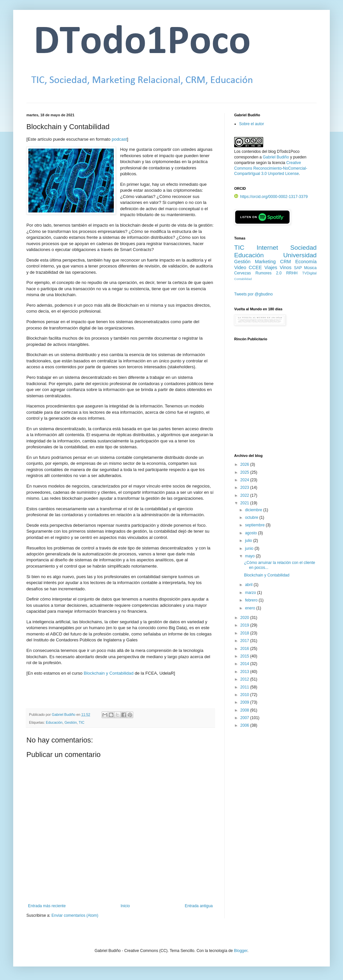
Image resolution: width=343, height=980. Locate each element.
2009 (245, 702)
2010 (245, 695)
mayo (250, 556)
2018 (245, 633)
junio (250, 548)
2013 (245, 672)
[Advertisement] (275, 401)
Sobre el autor (251, 124)
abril (249, 585)
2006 (245, 725)
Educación (54, 722)
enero (251, 608)
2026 (245, 464)
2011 (245, 687)
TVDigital (309, 273)
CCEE (255, 267)
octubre (252, 518)
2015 (245, 656)
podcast (119, 139)
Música (310, 268)
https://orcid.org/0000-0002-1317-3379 (271, 197)
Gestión (70, 722)
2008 (245, 710)
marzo (251, 593)
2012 (245, 679)
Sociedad (303, 248)
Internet (267, 248)
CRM (285, 262)
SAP (298, 268)
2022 (245, 495)
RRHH (292, 273)
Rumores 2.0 (269, 273)
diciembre (254, 510)
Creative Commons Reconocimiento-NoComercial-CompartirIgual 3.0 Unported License (271, 168)
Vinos (286, 267)
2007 (245, 718)
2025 (245, 472)
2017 (245, 641)
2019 (245, 625)
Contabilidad (243, 279)
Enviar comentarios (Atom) (75, 915)
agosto (251, 533)
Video (240, 267)
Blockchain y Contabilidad (109, 673)
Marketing (265, 262)
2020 (245, 618)
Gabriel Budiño (64, 714)
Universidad (300, 255)
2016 (245, 649)
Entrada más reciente (47, 906)
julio (249, 541)
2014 (245, 664)
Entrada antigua (199, 906)
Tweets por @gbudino (253, 294)
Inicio (125, 906)
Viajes (271, 267)
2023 (245, 488)
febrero (252, 600)
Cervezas (243, 273)
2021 (245, 503)
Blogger (241, 951)
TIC (81, 722)
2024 (245, 480)
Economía (306, 262)
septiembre (255, 525)
